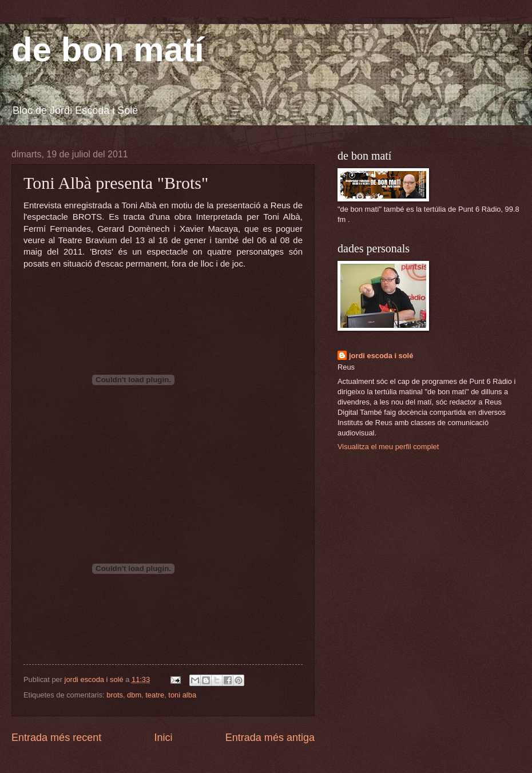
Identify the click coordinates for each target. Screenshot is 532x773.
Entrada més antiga (270, 738)
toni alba (182, 695)
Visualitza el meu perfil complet (388, 447)
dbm (134, 695)
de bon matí (108, 49)
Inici (163, 738)
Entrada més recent (56, 738)
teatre (155, 695)
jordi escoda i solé (381, 356)
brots (115, 695)
